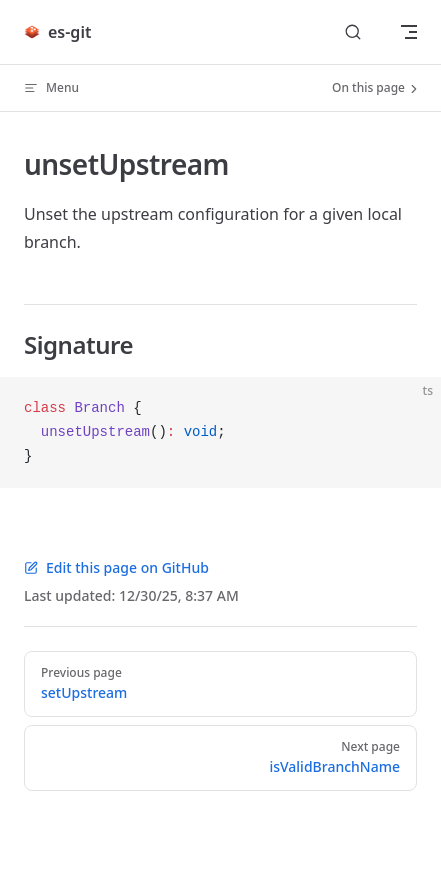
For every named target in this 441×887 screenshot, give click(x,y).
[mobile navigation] (409, 32)
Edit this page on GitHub (116, 567)
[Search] (353, 32)
